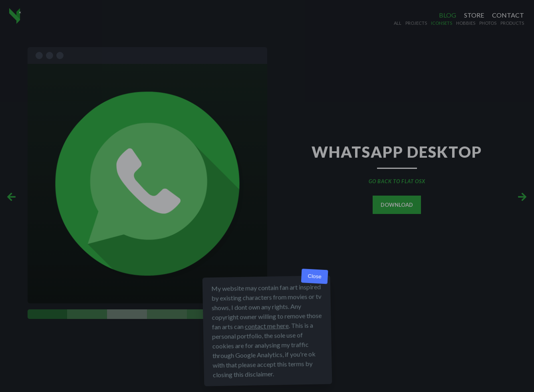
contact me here (266, 326)
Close (315, 276)
